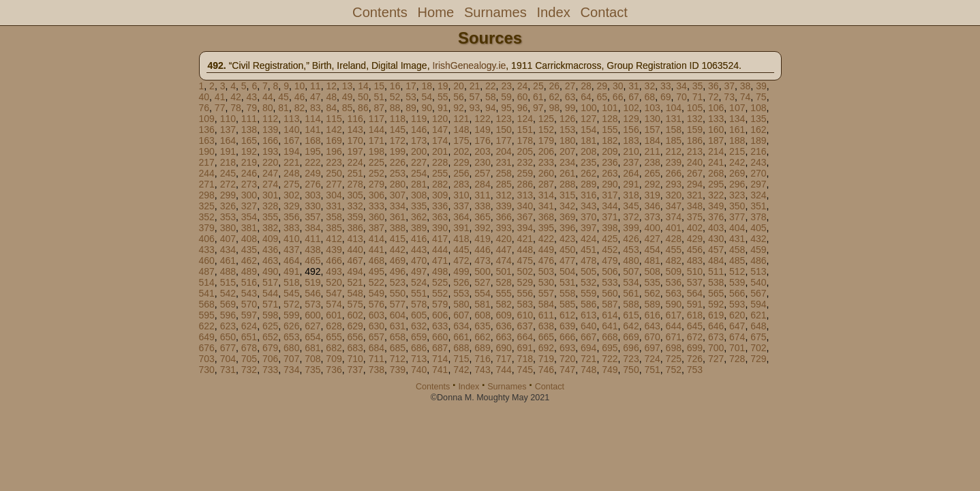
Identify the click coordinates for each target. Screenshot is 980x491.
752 (674, 370)
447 (503, 250)
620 (737, 315)
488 (228, 271)
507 (631, 271)
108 (758, 108)
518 (291, 282)
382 (270, 228)
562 (652, 293)
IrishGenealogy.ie (469, 65)
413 (355, 239)
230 (482, 162)
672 (695, 337)
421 (525, 239)
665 (546, 337)
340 (525, 206)
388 (398, 228)
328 (270, 206)
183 (631, 140)
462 (249, 261)
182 (610, 140)
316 (588, 195)
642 (631, 326)
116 (355, 119)
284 (482, 184)
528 (503, 282)
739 (398, 370)
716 (482, 359)
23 (506, 86)
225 (377, 162)
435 (249, 250)
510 (695, 271)
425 (610, 239)
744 (503, 370)
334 (398, 206)
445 (461, 250)
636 (503, 326)
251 (355, 173)
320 (674, 195)
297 (758, 184)
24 (523, 86)
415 (398, 239)
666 (567, 337)
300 (249, 195)
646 (716, 326)
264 (631, 173)
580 (461, 304)
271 (207, 184)
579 (440, 304)
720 (567, 359)
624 (249, 326)
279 (377, 184)
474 (503, 261)
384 (312, 228)
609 (503, 315)
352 (207, 217)
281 (419, 184)
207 (567, 151)
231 (503, 162)
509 (674, 271)
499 (461, 271)
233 (546, 162)
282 (440, 184)
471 (440, 261)
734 (291, 370)
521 (355, 282)
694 (588, 348)
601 (334, 315)
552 (440, 293)
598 (270, 315)
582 (503, 304)
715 (461, 359)
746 (546, 370)
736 (334, 370)
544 (270, 293)
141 (312, 130)
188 (737, 140)
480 (631, 261)
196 (334, 151)
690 (503, 348)
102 (631, 108)
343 (588, 206)
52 (395, 97)
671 (674, 337)
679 (270, 348)
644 (674, 326)
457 (716, 250)
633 (440, 326)
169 (334, 140)
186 (695, 140)
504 (567, 271)
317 (610, 195)
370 (588, 217)
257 (482, 173)
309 (440, 195)
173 (419, 140)
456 (695, 250)
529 (525, 282)
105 (695, 108)
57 (475, 97)
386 (355, 228)
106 (716, 108)
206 (546, 151)
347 (674, 206)
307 (398, 195)
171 (377, 140)
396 (567, 228)
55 (443, 97)
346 (652, 206)
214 (716, 151)
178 (525, 140)
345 (631, 206)
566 (737, 293)
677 (228, 348)
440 (355, 250)
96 (523, 108)
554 (482, 293)
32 (650, 86)
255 (440, 173)
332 (355, 206)
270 (758, 173)
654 (312, 337)
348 (695, 206)
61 (538, 97)
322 (716, 195)
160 (716, 130)
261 (567, 173)
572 (291, 304)
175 (461, 140)
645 (695, 326)
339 (503, 206)
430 (716, 239)
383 (291, 228)
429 (695, 239)
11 (316, 86)
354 (249, 217)
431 (737, 239)
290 (610, 184)
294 (695, 184)
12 (331, 86)
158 (674, 130)
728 (737, 359)
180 (567, 140)
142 (334, 130)
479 (610, 261)
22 (491, 86)
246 (249, 173)
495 (377, 271)
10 (300, 86)
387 (377, 228)
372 (631, 217)
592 (716, 304)
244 (207, 173)
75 (761, 97)
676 (207, 348)
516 (249, 282)
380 (228, 228)
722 (610, 359)
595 (207, 315)
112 (270, 119)
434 (228, 250)
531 (567, 282)
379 (207, 228)
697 (652, 348)
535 (652, 282)
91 (443, 108)
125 (546, 119)
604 (398, 315)
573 (312, 304)
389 (419, 228)
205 (525, 151)
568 (207, 304)
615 (631, 315)
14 (363, 86)
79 (252, 108)
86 (363, 108)
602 (355, 315)
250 (334, 173)
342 (567, 206)
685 (398, 348)
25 (538, 86)
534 (631, 282)
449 (546, 250)
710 (355, 359)
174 (440, 140)
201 (440, 151)
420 (503, 239)
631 (398, 326)
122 (482, 119)
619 (716, 315)
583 (525, 304)
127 (588, 119)
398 (610, 228)
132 (695, 119)
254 (419, 173)
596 (228, 315)
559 (588, 293)
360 (377, 217)
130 (652, 119)
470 (419, 261)
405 (758, 228)
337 (461, 206)
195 (312, 151)
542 (228, 293)
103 (653, 108)
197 (355, 151)
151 (525, 130)
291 (631, 184)
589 (652, 304)
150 (503, 130)
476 (546, 261)
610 (525, 315)
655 (334, 337)
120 (440, 119)
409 (270, 239)
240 (695, 162)
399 (631, 228)
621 (758, 315)
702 (758, 348)
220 (270, 162)
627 (312, 326)
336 (440, 206)
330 (312, 206)
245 (228, 173)
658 (398, 337)
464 (291, 261)
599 (291, 315)
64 (586, 97)
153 (567, 130)
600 (312, 315)
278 (355, 184)
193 (270, 151)
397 (588, 228)
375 (695, 217)
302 (291, 195)
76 (204, 108)
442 (398, 250)
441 (377, 250)
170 (355, 140)
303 (312, 195)
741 (440, 370)
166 (270, 140)
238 (652, 162)
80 (268, 108)
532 (588, 282)
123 (503, 119)
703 (207, 359)
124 (525, 119)
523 (398, 282)
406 (207, 239)
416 (419, 239)
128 (610, 119)
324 (758, 195)
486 (758, 261)
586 (588, 304)
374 (674, 217)
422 (546, 239)
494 (355, 271)
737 (355, 370)
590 (674, 304)
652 (270, 337)
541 (207, 293)
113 (291, 119)
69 (666, 97)
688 (461, 348)
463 (270, 261)
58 (491, 97)
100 (588, 108)
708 (312, 359)
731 (228, 370)
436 (270, 250)
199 (398, 151)
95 (506, 108)
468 (377, 261)
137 (228, 130)
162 (758, 130)
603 (377, 315)
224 (355, 162)
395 (546, 228)
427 (652, 239)
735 (312, 370)
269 (737, 173)
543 (249, 293)
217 (207, 162)
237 (631, 162)
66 (618, 97)
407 (228, 239)
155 (610, 130)
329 (291, 206)
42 (236, 97)
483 (695, 261)
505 (588, 271)
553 (461, 293)
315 (567, 195)
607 (461, 315)
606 (440, 315)
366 (503, 217)
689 (482, 348)
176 (482, 140)
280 (398, 184)
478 (588, 261)
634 (461, 326)
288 (567, 184)
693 (567, 348)
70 (682, 97)
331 (334, 206)
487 (207, 271)
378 (758, 217)
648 (758, 326)
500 (482, 271)
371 (610, 217)
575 (355, 304)
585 (567, 304)
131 (674, 119)
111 (249, 119)
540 (758, 282)
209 (610, 151)
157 (652, 130)
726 (695, 359)
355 (270, 217)
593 (737, 304)
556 (525, 293)
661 (461, 337)
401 (674, 228)
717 (503, 359)
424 (588, 239)
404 (737, 228)
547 (334, 293)
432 (758, 239)
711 (377, 359)
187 (716, 140)
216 (758, 151)
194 (291, 151)
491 (291, 271)
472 (461, 261)
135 (758, 119)
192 (249, 151)
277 (334, 184)
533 (610, 282)
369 (567, 217)
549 (377, 293)
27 (570, 86)
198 (377, 151)
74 (746, 97)
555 (503, 293)
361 (398, 217)
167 (291, 140)
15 (380, 86)
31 (634, 86)
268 (716, 173)
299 (228, 195)
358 (334, 217)
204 (503, 151)
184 (652, 140)
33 (666, 86)
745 (525, 370)
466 (334, 261)
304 (334, 195)
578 (419, 304)
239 (674, 162)
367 (525, 217)
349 (716, 206)
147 (440, 130)
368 (546, 217)
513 (758, 271)
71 (698, 97)
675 (758, 337)
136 (207, 130)
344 (610, 206)
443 (419, 250)
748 (588, 370)
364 (461, 217)
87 (379, 108)
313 (525, 195)
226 (398, 162)
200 (419, 151)
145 (398, 130)
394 (525, 228)
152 (546, 130)
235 (588, 162)
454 (652, 250)
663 (503, 337)
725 (674, 359)
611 (546, 315)
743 (482, 370)
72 (714, 97)
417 (440, 239)
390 (440, 228)
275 (291, 184)
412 (334, 239)
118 (398, 119)
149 (482, 130)
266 (674, 173)
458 (737, 250)
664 (525, 337)
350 (737, 206)
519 (312, 282)
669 (631, 337)
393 (503, 228)
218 (228, 162)
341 (546, 206)
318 (631, 195)
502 (525, 271)
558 (567, 293)
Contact (603, 12)
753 (695, 370)
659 (419, 337)
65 (602, 97)
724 (652, 359)
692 (546, 348)
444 (440, 250)
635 (482, 326)
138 (249, 130)
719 (546, 359)
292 (652, 184)
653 (291, 337)
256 (461, 173)
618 (695, 315)
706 (270, 359)
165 (249, 140)
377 (737, 217)
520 (334, 282)
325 (207, 206)
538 (716, 282)
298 (207, 195)
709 (334, 359)
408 (249, 239)
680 (291, 348)
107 (737, 108)
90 (427, 108)
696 (631, 348)
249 (312, 173)
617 (674, 315)
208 (588, 151)
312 (503, 195)
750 (631, 370)
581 (482, 304)
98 (554, 108)
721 (588, 359)
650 (228, 337)
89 (411, 108)
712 (398, 359)
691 (525, 348)
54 (427, 97)
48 (331, 97)
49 (348, 97)
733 (270, 370)
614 (610, 315)
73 (729, 97)
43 (252, 97)
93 (475, 108)
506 (610, 271)
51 (379, 97)
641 (610, 326)
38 (746, 86)
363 (440, 217)
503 (546, 271)
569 (228, 304)
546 (312, 293)
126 (567, 119)
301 (270, 195)
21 (475, 86)
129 (631, 119)
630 (377, 326)
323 (737, 195)
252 (377, 173)
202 (461, 151)
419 (482, 239)
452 (610, 250)
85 (348, 108)
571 (270, 304)
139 (270, 130)
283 (461, 184)
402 (695, 228)
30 (618, 86)
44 (268, 97)
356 (291, 217)
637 (525, 326)
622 (207, 326)
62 (554, 97)
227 (419, 162)
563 (674, 293)
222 (312, 162)
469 (398, 261)
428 (674, 239)
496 (398, 271)
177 (503, 140)
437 (291, 250)
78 (236, 108)
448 (525, 250)
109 (207, 119)
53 (411, 97)
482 (674, 261)
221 (291, 162)
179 (546, 140)
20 (459, 86)
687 (440, 348)
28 (586, 86)
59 (506, 97)
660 (440, 337)
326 (228, 206)
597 (249, 315)
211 (652, 151)
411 (312, 239)
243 (758, 162)
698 (674, 348)
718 (525, 359)
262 (588, 173)
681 (312, 348)
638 (546, 326)
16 (395, 86)
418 (461, 239)
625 (270, 326)
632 (419, 326)
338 (482, 206)
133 (716, 119)
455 (674, 250)
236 (610, 162)
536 (674, 282)
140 (291, 130)
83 (316, 108)
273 (249, 184)
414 (377, 239)
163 (207, 140)
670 (652, 337)
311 (482, 195)
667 (588, 337)
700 (716, 348)
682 (334, 348)
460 (207, 261)
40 (204, 97)
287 (546, 184)
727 (716, 359)
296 (737, 184)
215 (737, 151)
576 (377, 304)
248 (291, 173)
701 (737, 348)
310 (461, 195)
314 (546, 195)
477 (567, 261)
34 (682, 86)
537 (695, 282)
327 (249, 206)
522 (377, 282)
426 (631, 239)
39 (761, 86)
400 (652, 228)
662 (482, 337)
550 (398, 293)
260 (546, 173)
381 (249, 228)
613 (588, 315)
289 (588, 184)
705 (249, 359)
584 (546, 304)
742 (461, 370)
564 (695, 293)
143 (355, 130)
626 (291, 326)
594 (758, 304)
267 (695, 173)
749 (610, 370)
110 (228, 119)
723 (631, 359)
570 (249, 304)
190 (207, 151)
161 (737, 130)
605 (419, 315)
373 (652, 217)
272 (228, 184)
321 (695, 195)
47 (316, 97)
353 (228, 217)
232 (525, 162)
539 (737, 282)
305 (355, 195)
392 (482, 228)
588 (631, 304)
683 (355, 348)
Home (435, 12)
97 (538, 108)
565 (716, 293)
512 (737, 271)
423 (567, 239)
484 (716, 261)
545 (291, 293)
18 (427, 86)
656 (355, 337)
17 (411, 86)
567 (758, 293)
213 (695, 151)
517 (270, 282)
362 (419, 217)
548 (355, 293)
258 (503, 173)
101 (610, 108)
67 (634, 97)
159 (695, 130)
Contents (380, 12)
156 (631, 130)
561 (631, 293)
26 (554, 86)
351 (758, 206)
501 (503, 271)
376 (716, 217)
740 (419, 370)
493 (334, 271)
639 (567, 326)
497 (419, 271)
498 (440, 271)
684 (377, 348)
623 (228, 326)
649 (207, 337)
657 (377, 337)
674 (737, 337)
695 (610, 348)
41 (220, 97)
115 (334, 119)
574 (334, 304)
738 (377, 370)
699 (695, 348)
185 (674, 140)
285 (503, 184)
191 (228, 151)
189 (758, 140)
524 (419, 282)
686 (419, 348)
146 (419, 130)
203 (482, 151)
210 (631, 151)
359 (355, 217)
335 (419, 206)
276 (312, 184)
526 (461, 282)
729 (758, 359)
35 (698, 86)
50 (363, 97)
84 (331, 108)
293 (674, 184)
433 (207, 250)
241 (716, 162)
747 (567, 370)
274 (270, 184)
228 (440, 162)
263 (610, 173)
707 (291, 359)
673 (716, 337)
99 (570, 108)
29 (602, 86)
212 (674, 151)
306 (377, 195)
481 (652, 261)
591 (695, 304)
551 (419, 293)
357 (312, 217)
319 (652, 195)
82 (300, 108)
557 (546, 293)
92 (459, 108)
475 (525, 261)
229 (461, 162)
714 (440, 359)
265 (652, 173)
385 (334, 228)
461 (228, 261)
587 (610, 304)
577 (398, 304)
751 (652, 370)
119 (419, 119)
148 (461, 130)
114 (312, 119)
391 (461, 228)
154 (588, 130)
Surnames (495, 12)
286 (525, 184)
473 (482, 261)
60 (523, 97)
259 (525, 173)
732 (249, 370)
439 (334, 250)
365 (482, 217)
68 (650, 97)
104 (674, 108)
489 (249, 271)
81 (284, 108)
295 (716, 184)
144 (377, 130)
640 (588, 326)
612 (567, 315)
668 (610, 337)
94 (491, 108)
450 (567, 250)
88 (395, 108)
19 (443, 86)
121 (461, 119)
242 (737, 162)
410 (291, 239)
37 (729, 86)
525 (440, 282)
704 (228, 359)
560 (610, 293)
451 (588, 250)
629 (355, 326)
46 (300, 97)
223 (334, 162)
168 (312, 140)
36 (714, 86)
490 (270, 271)
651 (249, 337)
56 (459, 97)
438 (312, 250)
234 (567, 162)
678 (249, 348)
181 (588, 140)
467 (355, 261)
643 (652, 326)
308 (419, 195)
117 (377, 119)
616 (652, 315)
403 (716, 228)
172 (398, 140)
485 (737, 261)
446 (482, 250)
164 (228, 140)
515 (228, 282)
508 (652, 271)
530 (546, 282)
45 (284, 97)
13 (348, 86)
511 (716, 271)
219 (249, 162)
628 (334, 326)
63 (570, 97)
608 (482, 315)
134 (737, 119)
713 (419, 359)
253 (398, 173)
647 (737, 326)
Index (553, 12)
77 (220, 108)
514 (207, 282)
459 (758, 250)
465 (312, 261)
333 (377, 206)
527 (482, 282)
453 (631, 250)
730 (207, 370)
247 (270, 173)
